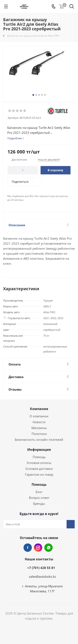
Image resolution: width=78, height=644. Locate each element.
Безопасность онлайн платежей (39, 440)
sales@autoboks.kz (42, 576)
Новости (39, 422)
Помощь (39, 457)
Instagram (38, 548)
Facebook (28, 548)
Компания (39, 409)
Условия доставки (39, 469)
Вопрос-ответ (39, 498)
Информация (39, 450)
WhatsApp (48, 548)
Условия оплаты (39, 463)
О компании (39, 416)
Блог (39, 492)
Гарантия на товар (39, 474)
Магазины (39, 428)
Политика (39, 434)
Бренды (39, 503)
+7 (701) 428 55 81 (41, 568)
